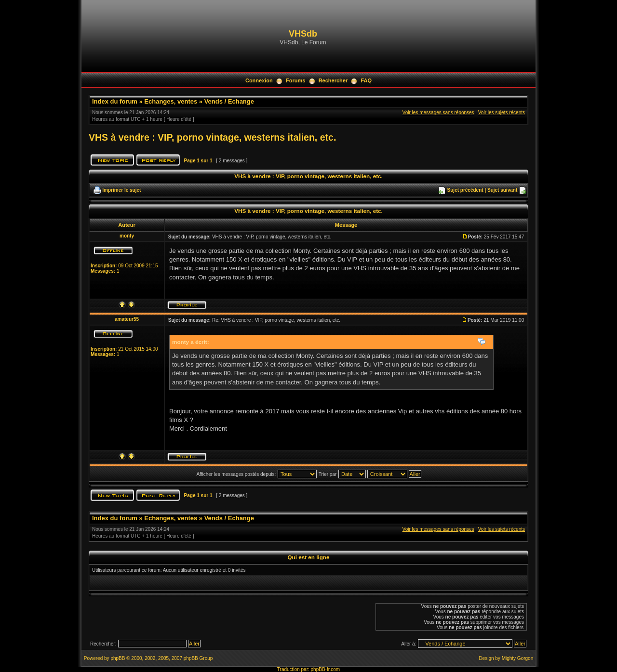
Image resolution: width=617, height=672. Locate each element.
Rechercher (333, 80)
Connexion (259, 80)
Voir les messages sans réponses (438, 112)
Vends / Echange (229, 101)
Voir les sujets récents (502, 112)
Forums (295, 80)
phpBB (118, 658)
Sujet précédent (465, 190)
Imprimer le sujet (121, 190)
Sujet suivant (502, 190)
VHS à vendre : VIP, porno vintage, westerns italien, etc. (212, 137)
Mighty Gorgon (518, 658)
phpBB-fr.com (326, 669)
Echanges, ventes (171, 101)
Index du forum (115, 101)
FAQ (366, 80)
